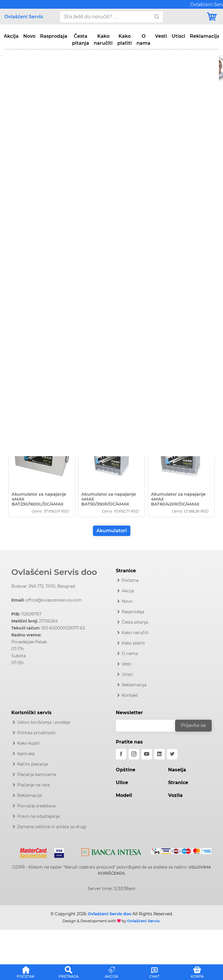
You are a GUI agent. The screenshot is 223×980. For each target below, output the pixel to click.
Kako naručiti (103, 40)
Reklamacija (205, 36)
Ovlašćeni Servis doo (54, 572)
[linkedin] (159, 754)
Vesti (161, 36)
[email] (149, 726)
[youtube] (147, 754)
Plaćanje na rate (33, 785)
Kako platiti (125, 40)
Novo (29, 36)
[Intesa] (111, 851)
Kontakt (130, 695)
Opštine (126, 770)
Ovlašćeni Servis (24, 17)
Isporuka (26, 754)
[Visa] (57, 852)
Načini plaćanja (33, 764)
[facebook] (121, 754)
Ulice (122, 783)
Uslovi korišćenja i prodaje (44, 722)
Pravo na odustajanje (38, 816)
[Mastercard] (34, 852)
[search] (157, 17)
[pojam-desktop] (106, 17)
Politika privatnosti (36, 733)
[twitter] (172, 754)
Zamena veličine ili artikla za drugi (52, 827)
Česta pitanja (81, 40)
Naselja (177, 770)
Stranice (178, 783)
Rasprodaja (54, 36)
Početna (130, 580)
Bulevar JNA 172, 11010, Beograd (43, 586)
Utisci (178, 36)
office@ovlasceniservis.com (54, 600)
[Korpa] (212, 17)
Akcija (11, 36)
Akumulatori (112, 531)
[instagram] (134, 754)
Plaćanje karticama (37, 775)
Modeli (124, 795)
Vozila (175, 795)
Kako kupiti (29, 743)
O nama (143, 40)
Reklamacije (29, 795)
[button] (26, 971)
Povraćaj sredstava (36, 806)
